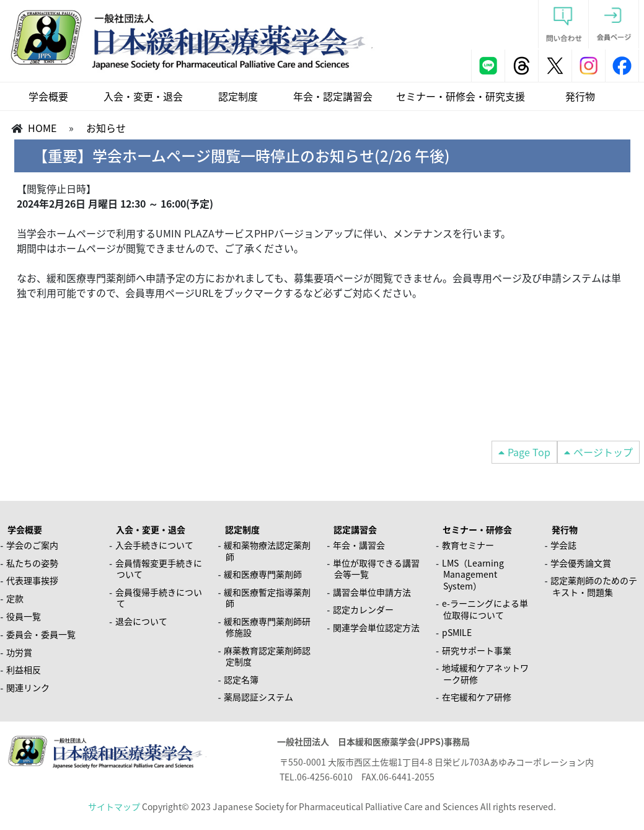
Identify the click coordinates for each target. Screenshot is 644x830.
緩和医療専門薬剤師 (263, 574)
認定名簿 (241, 679)
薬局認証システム (258, 697)
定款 (15, 598)
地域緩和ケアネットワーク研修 (485, 673)
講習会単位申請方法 (372, 592)
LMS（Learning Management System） (473, 574)
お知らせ (106, 128)
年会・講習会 (359, 545)
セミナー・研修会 (477, 529)
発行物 (580, 96)
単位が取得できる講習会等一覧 (376, 569)
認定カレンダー (363, 609)
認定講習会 (355, 529)
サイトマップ (114, 806)
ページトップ (603, 452)
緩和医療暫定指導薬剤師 (267, 598)
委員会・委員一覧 (41, 634)
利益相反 (24, 669)
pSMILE (457, 632)
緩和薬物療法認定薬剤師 (267, 551)
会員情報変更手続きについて (159, 569)
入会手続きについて (154, 545)
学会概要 (48, 96)
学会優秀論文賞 (581, 563)
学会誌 (563, 545)
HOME (42, 128)
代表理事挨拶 (32, 580)
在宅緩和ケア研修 (477, 697)
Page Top (529, 452)
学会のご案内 (32, 545)
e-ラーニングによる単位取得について (485, 609)
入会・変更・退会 (143, 96)
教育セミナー (468, 545)
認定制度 (238, 96)
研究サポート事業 (477, 650)
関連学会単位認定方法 (376, 627)
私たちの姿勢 (32, 563)
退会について (141, 621)
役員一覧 (24, 616)
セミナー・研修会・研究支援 (461, 96)
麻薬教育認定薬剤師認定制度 (267, 656)
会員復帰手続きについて (159, 598)
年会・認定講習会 (333, 96)
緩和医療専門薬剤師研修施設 (267, 627)
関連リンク (28, 687)
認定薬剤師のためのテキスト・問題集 (594, 586)
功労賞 (19, 652)
